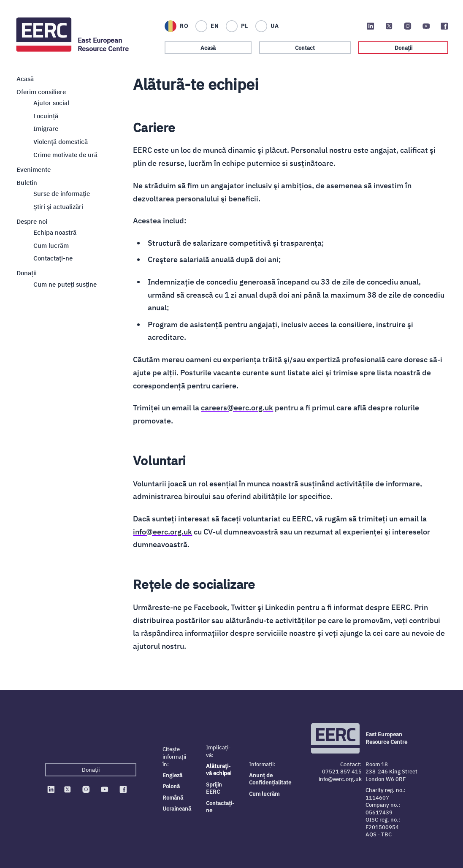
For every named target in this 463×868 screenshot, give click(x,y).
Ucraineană (177, 809)
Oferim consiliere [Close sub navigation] (41, 91)
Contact (305, 48)
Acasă (208, 48)
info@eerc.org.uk (162, 532)
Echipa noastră (55, 232)
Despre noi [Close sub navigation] (32, 221)
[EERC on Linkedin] (371, 26)
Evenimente (34, 169)
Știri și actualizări (58, 206)
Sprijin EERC (214, 788)
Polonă (171, 786)
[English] (207, 26)
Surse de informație (62, 193)
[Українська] (267, 26)
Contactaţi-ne (53, 258)
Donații (403, 48)
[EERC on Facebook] (444, 26)
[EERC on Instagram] (408, 26)
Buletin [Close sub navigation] (27, 182)
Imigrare (46, 128)
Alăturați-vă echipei (219, 770)
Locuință (46, 115)
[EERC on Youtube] (426, 26)
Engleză (172, 775)
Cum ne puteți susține (65, 284)
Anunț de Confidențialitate (270, 779)
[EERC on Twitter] (389, 26)
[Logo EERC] (44, 35)
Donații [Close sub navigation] (27, 273)
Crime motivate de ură (65, 154)
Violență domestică (61, 141)
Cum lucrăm (51, 245)
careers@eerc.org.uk (237, 408)
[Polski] (237, 26)
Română (173, 798)
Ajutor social (51, 103)
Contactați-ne (220, 807)
